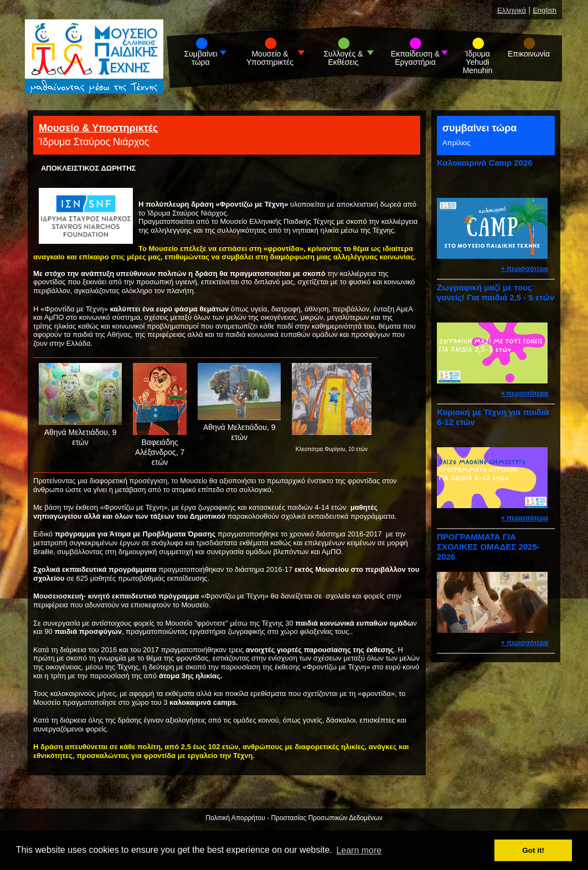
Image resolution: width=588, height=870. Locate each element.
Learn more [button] (359, 850)
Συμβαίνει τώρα (201, 58)
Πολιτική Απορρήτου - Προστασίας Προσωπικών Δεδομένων (294, 818)
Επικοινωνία (529, 54)
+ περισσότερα (525, 269)
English (545, 10)
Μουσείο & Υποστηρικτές (270, 58)
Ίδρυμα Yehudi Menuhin (478, 62)
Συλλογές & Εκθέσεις (343, 58)
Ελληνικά (512, 10)
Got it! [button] (533, 850)
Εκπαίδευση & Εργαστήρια (415, 58)
